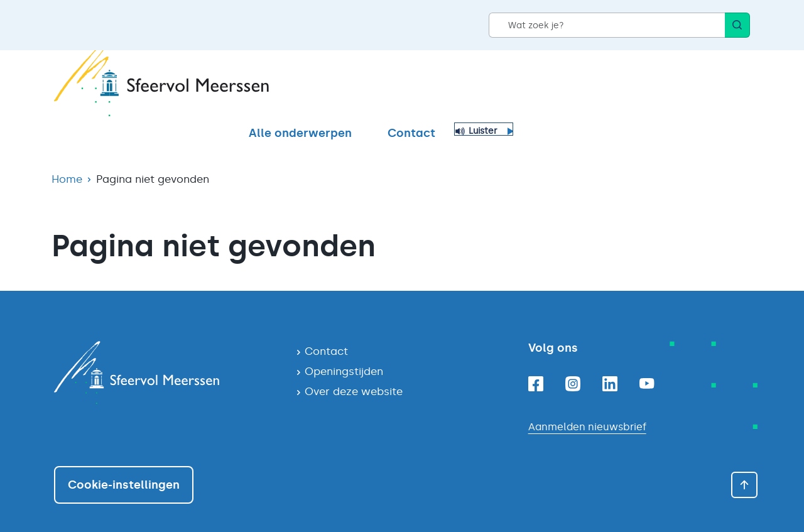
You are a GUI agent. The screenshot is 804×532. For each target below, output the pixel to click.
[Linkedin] (610, 362)
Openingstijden (344, 349)
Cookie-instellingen (124, 463)
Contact (648, 86)
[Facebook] (536, 362)
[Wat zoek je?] (607, 25)
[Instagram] (573, 362)
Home (67, 157)
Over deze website (354, 369)
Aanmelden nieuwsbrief (587, 405)
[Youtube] (647, 361)
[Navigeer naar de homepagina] (165, 350)
